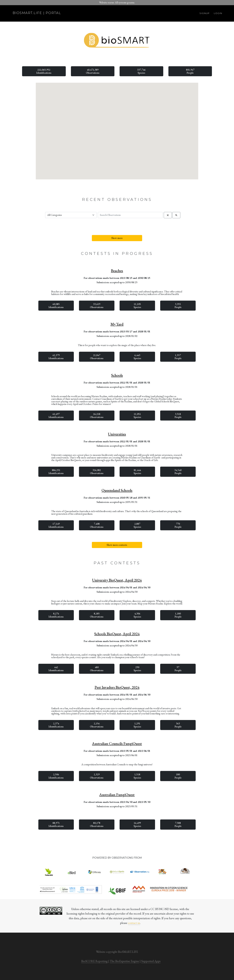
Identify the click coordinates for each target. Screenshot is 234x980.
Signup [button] (205, 13)
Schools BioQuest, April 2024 (117, 634)
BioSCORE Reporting (94, 961)
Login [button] (218, 13)
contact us (134, 923)
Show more (117, 238)
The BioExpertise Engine (124, 961)
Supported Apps (151, 961)
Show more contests (117, 545)
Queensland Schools (117, 490)
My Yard (117, 324)
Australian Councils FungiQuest (117, 744)
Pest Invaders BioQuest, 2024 (117, 687)
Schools (117, 375)
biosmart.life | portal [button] (37, 13)
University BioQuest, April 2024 (117, 580)
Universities (117, 434)
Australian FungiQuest (117, 795)
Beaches (117, 271)
